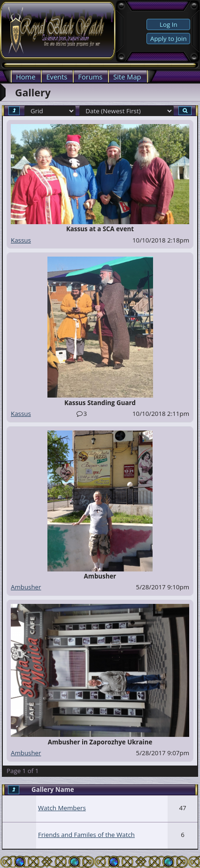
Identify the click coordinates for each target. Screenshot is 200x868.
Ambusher (26, 587)
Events (57, 77)
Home (26, 77)
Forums (90, 77)
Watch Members (62, 808)
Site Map (127, 77)
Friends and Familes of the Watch (86, 835)
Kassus (21, 240)
